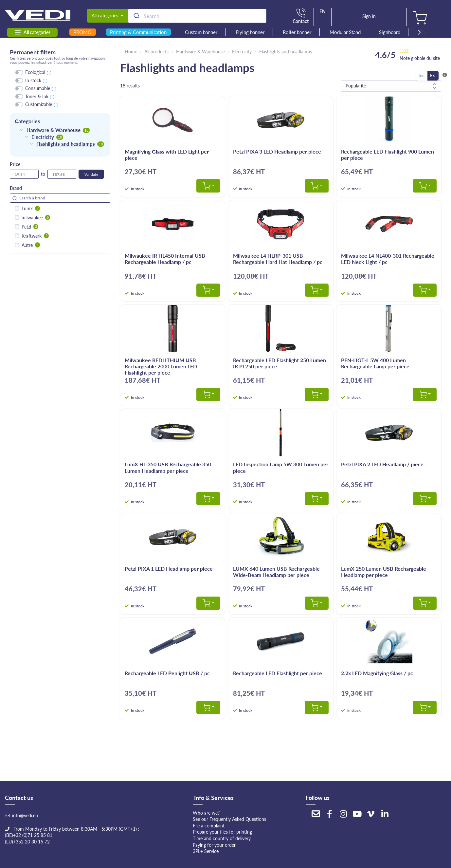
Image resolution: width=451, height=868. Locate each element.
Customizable (39, 104)
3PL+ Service (206, 851)
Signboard (390, 32)
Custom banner (201, 32)
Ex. (433, 75)
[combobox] (197, 16)
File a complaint (209, 826)
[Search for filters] (60, 198)
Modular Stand (345, 32)
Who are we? (206, 813)
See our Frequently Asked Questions (229, 819)
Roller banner (297, 32)
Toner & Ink (37, 96)
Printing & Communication (138, 32)
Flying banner (250, 32)
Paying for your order (214, 845)
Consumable (38, 88)
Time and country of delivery (222, 838)
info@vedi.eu (25, 815)
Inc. (422, 75)
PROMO (82, 32)
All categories (32, 32)
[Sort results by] (391, 86)
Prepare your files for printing (222, 832)
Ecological (35, 72)
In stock (33, 80)
